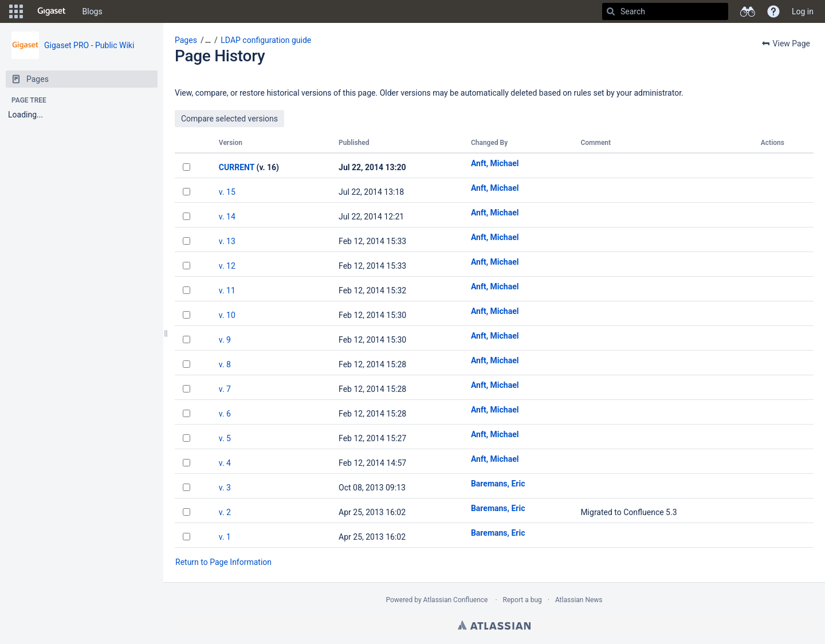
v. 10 (227, 315)
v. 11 (227, 290)
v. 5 (225, 438)
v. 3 (225, 488)
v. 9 (225, 340)
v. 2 (225, 512)
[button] (16, 11)
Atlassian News (579, 600)
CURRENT (237, 167)
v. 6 (225, 414)
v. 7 (225, 389)
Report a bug (522, 600)
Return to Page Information (223, 562)
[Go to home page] (52, 11)
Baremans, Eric (498, 484)
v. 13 (227, 241)
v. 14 (227, 217)
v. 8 (225, 364)
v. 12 (227, 266)
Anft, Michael (495, 163)
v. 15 (227, 192)
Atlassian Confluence (456, 600)
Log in (803, 11)
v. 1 (225, 537)
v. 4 (225, 463)
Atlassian (494, 625)
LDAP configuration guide (266, 40)
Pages (186, 40)
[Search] (611, 11)
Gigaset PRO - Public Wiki (89, 45)
